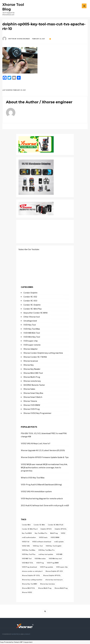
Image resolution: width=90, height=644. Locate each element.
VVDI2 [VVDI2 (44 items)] (63, 533)
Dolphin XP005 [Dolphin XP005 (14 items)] (46, 529)
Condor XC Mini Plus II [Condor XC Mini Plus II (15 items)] (30, 529)
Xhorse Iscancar (31, 361)
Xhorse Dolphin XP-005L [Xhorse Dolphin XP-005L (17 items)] (31, 575)
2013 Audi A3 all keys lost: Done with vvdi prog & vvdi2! (45, 506)
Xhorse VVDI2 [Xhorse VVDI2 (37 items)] (27, 592)
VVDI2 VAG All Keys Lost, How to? (36, 444)
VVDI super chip (31, 341)
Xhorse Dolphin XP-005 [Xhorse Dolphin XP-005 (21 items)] (54, 571)
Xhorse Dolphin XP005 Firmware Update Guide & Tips (45, 457)
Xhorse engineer (23, 39)
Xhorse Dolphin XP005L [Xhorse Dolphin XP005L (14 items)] (52, 575)
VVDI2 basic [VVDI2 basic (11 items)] (43, 537)
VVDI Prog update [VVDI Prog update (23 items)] (47, 567)
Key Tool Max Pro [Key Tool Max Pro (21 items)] (41, 533)
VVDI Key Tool (30, 325)
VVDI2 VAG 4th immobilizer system (36, 492)
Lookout (27, 634)
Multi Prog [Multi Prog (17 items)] (54, 533)
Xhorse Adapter (31, 349)
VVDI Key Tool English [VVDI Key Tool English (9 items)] (54, 546)
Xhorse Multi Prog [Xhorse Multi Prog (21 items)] (61, 588)
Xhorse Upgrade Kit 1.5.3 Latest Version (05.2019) (43, 450)
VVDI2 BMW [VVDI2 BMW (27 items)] (55, 537)
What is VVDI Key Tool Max (33, 478)
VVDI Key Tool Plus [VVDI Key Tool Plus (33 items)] (29, 554)
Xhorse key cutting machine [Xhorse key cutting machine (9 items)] (32, 580)
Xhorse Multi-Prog (32, 377)
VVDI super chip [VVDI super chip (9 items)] (62, 567)
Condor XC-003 (30, 301)
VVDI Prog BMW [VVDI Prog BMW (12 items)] (53, 563)
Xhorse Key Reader (32, 369)
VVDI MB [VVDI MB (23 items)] (59, 554)
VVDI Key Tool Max (32, 329)
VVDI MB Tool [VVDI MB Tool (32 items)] (27, 559)
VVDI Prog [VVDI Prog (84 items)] (40, 563)
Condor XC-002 (30, 297)
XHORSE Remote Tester (34, 385)
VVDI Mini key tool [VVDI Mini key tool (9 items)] (55, 559)
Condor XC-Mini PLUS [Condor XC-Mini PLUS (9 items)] (56, 525)
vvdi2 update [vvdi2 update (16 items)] (59, 542)
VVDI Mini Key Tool (32, 337)
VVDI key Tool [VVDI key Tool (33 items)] (38, 546)
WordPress (16, 634)
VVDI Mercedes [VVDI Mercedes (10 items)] (40, 559)
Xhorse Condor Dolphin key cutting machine (43, 353)
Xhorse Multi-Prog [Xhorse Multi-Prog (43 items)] (45, 588)
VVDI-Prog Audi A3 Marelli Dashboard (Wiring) (41, 485)
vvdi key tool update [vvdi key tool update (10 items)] (46, 554)
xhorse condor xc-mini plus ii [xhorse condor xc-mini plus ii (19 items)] (32, 571)
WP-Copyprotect (26, 642)
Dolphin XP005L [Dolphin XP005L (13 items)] (61, 529)
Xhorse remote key (32, 381)
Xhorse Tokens (30, 401)
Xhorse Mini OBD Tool (33, 373)
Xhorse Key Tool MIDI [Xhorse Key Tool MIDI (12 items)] (29, 584)
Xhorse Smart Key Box (33, 393)
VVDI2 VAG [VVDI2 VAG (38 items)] (26, 546)
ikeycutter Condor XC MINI (36, 313)
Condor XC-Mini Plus (33, 309)
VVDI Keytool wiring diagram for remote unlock (42, 499)
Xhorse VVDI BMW (32, 405)
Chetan (16, 642)
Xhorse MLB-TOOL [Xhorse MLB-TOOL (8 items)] (28, 588)
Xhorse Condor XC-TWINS (35, 357)
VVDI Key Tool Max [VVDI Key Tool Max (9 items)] (29, 550)
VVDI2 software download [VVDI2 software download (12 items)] (42, 542)
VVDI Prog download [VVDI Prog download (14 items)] (29, 567)
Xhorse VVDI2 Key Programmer (37, 413)
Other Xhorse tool (32, 317)
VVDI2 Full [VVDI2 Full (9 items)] (26, 542)
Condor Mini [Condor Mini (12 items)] (26, 525)
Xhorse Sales (29, 389)
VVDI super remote (32, 345)
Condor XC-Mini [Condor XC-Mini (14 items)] (39, 525)
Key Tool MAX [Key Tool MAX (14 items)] (27, 533)
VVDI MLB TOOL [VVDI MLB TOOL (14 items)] (28, 563)
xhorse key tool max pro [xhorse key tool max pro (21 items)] (54, 580)
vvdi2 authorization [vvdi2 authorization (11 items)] (29, 537)
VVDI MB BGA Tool (32, 333)
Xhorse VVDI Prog (32, 409)
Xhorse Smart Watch (33, 397)
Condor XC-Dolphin (32, 305)
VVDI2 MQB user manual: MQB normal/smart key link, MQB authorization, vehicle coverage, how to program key (44, 468)
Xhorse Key (29, 365)
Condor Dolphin (30, 293)
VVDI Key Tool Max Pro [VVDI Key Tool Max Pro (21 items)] (46, 550)
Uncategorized (30, 321)
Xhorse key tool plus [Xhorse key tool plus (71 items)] (47, 584)
